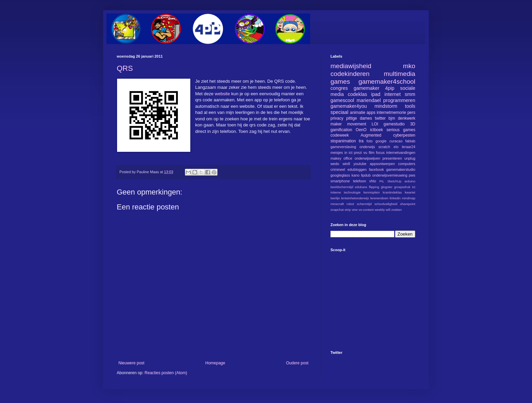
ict (414, 187)
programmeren (399, 100)
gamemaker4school (387, 82)
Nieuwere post (131, 363)
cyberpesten (404, 135)
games (340, 82)
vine (355, 210)
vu (365, 153)
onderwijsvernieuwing (390, 175)
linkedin (395, 198)
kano (355, 175)
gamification (341, 130)
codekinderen (350, 74)
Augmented (371, 135)
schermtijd (364, 204)
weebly (380, 210)
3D (413, 124)
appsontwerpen (382, 164)
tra (361, 141)
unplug (410, 158)
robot (350, 204)
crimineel (338, 169)
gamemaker (366, 88)
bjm (392, 118)
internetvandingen (401, 153)
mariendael (369, 100)
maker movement (348, 124)
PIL (382, 181)
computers (407, 164)
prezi (358, 153)
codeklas (357, 94)
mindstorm (386, 106)
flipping (374, 187)
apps (371, 113)
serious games (401, 130)
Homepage (215, 363)
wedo (335, 164)
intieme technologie (346, 192)
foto (369, 141)
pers (411, 113)
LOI (375, 124)
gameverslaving (343, 147)
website (223, 94)
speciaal (339, 112)
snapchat (337, 210)
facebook (376, 169)
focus (380, 153)
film (372, 153)
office (348, 158)
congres (339, 88)
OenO (361, 130)
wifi (388, 210)
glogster (387, 187)
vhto (373, 181)
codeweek (340, 135)
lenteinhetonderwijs (355, 198)
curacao (396, 141)
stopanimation (343, 141)
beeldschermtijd (342, 187)
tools (410, 106)
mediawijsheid (351, 66)
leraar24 (408, 147)
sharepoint (408, 204)
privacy (337, 118)
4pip (390, 88)
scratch (384, 147)
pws (412, 175)
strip (348, 210)
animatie (357, 113)
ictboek (377, 130)
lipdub (366, 175)
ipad (376, 94)
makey (336, 158)
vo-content (366, 210)
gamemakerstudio (401, 169)
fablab (410, 141)
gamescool (342, 100)
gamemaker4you (349, 106)
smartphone (340, 181)
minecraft (337, 204)
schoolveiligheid (386, 204)
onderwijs (367, 147)
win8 (346, 164)
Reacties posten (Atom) (166, 373)
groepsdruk (402, 187)
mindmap (409, 198)
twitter (380, 118)
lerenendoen (379, 198)
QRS (125, 68)
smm (410, 94)
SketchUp (394, 181)
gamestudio (394, 124)
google (381, 141)
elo (396, 147)
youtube (360, 164)
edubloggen (357, 169)
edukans (361, 187)
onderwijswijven (367, 158)
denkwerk (407, 118)
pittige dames (359, 118)
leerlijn (335, 198)
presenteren (392, 158)
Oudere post (297, 363)
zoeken (396, 210)
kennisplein (372, 192)
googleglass (340, 175)
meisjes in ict (341, 153)
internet (393, 94)
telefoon (359, 181)
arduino (410, 181)
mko (409, 66)
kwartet (410, 192)
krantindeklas (392, 192)
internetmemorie (391, 113)
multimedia (400, 74)
